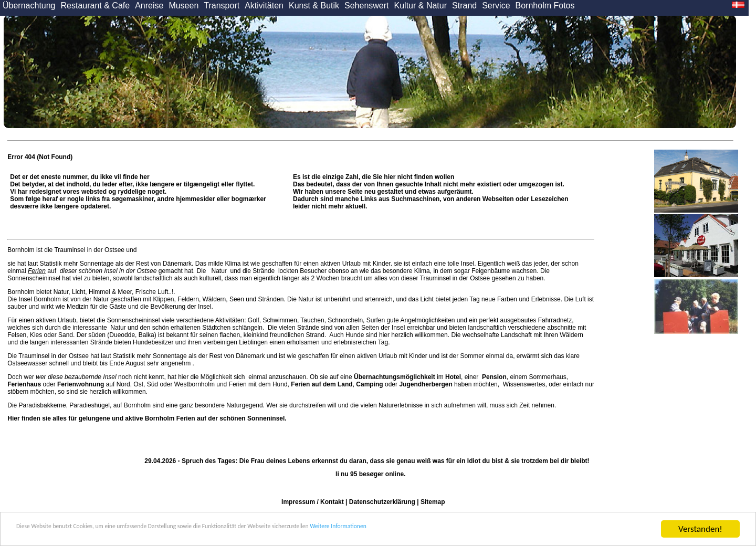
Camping (369, 384)
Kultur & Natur (421, 6)
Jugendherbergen (426, 384)
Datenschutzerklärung (382, 502)
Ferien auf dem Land (322, 384)
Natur (219, 271)
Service (496, 6)
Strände (264, 271)
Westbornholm (195, 384)
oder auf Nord (69, 384)
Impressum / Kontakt (313, 502)
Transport (222, 6)
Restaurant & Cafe (96, 6)
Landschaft (516, 335)
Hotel (453, 377)
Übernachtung (29, 6)
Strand (464, 6)
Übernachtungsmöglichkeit (395, 377)
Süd (153, 384)
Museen (183, 6)
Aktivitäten (264, 6)
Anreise (149, 6)
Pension (494, 377)
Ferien (37, 271)
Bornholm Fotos (545, 6)
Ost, (139, 384)
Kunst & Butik (314, 6)
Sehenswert (367, 6)
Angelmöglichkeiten (427, 320)
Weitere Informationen (489, 529)
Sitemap (433, 502)
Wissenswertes (524, 384)
